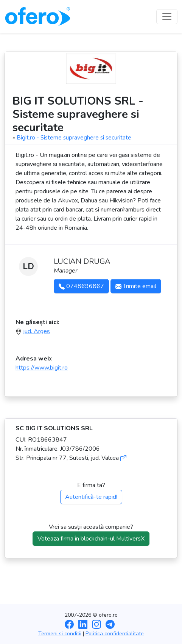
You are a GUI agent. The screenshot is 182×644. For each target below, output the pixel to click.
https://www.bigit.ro (42, 368)
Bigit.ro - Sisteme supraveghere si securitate (74, 138)
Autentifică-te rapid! (91, 497)
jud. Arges (37, 331)
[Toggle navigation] (167, 17)
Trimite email (136, 286)
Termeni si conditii (60, 634)
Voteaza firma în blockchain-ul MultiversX (91, 539)
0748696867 (81, 286)
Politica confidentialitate (115, 634)
